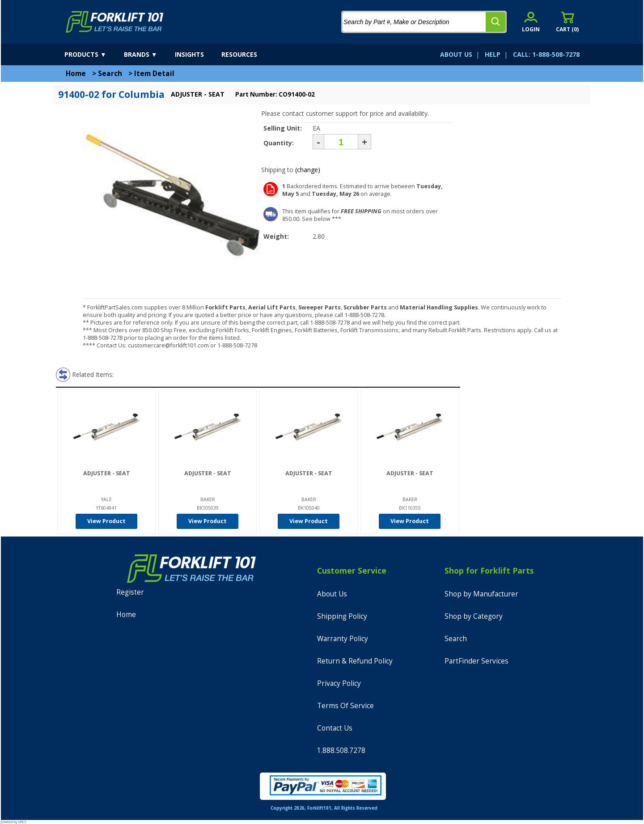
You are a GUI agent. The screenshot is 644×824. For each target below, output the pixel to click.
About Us (332, 594)
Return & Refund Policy (355, 661)
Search (110, 74)
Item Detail (154, 74)
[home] (115, 22)
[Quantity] (341, 142)
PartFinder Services (477, 661)
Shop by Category (474, 616)
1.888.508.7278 (341, 750)
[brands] (148, 55)
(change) (308, 170)
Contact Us (335, 728)
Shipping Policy (342, 616)
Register (130, 592)
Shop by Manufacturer (481, 594)
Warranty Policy (343, 639)
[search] (496, 22)
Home (76, 74)
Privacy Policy (339, 683)
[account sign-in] (531, 22)
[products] (93, 55)
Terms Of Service (345, 706)
